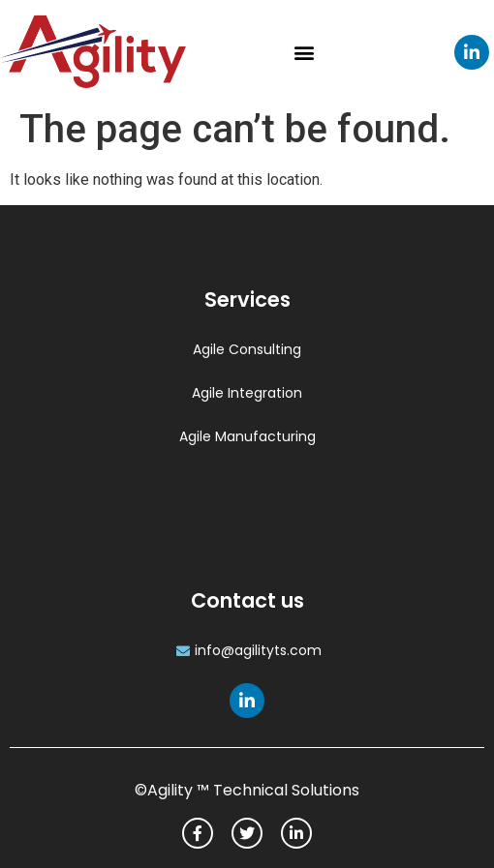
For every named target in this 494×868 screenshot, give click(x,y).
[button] (304, 52)
